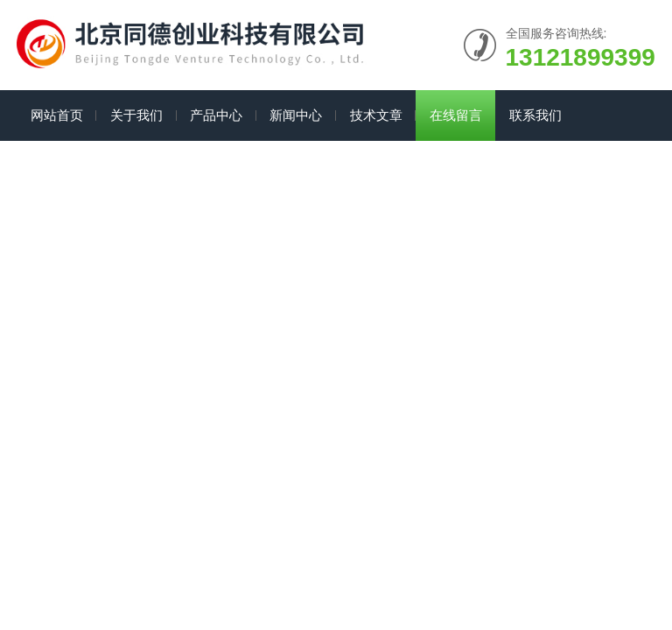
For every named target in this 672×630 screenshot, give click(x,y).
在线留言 (456, 115)
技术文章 (376, 115)
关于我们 (136, 115)
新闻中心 (296, 115)
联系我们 (535, 115)
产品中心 (216, 115)
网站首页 (57, 115)
